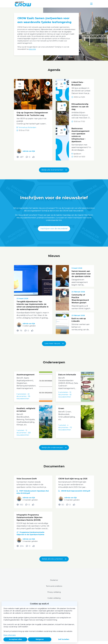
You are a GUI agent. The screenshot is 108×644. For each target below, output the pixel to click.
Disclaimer (54, 580)
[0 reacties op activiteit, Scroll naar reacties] (28, 157)
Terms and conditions (54, 586)
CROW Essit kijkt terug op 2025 (73, 479)
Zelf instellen (64, 639)
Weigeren (40, 639)
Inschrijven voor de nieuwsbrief (54, 229)
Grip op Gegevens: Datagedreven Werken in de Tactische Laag (32, 114)
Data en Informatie (67, 375)
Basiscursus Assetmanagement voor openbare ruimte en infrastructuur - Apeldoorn (80, 135)
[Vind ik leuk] (34, 157)
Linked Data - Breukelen (78, 84)
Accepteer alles (15, 639)
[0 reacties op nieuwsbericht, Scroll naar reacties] (27, 331)
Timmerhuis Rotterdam (27, 127)
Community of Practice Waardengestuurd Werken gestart (80, 299)
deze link (32, 49)
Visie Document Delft (27, 479)
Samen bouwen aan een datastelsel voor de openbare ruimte (81, 274)
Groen (61, 408)
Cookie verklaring (54, 598)
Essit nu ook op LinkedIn (79, 320)
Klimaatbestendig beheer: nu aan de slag (80, 107)
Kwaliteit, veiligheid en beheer (26, 410)
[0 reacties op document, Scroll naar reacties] (28, 505)
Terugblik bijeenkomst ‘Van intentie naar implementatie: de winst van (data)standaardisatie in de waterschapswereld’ (33, 305)
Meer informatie (10, 635)
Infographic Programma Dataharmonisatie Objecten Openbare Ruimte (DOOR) (29, 517)
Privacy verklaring (54, 592)
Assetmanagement (25, 375)
